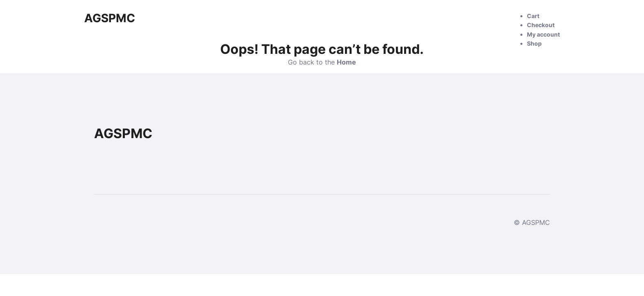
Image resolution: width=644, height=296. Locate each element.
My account (543, 34)
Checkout (541, 25)
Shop (534, 43)
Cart (533, 16)
